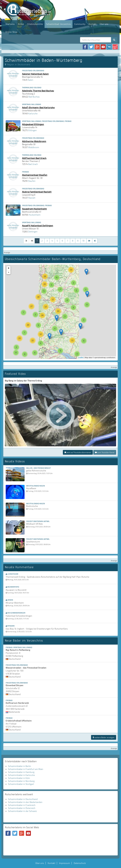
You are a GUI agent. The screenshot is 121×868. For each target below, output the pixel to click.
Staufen (32, 181)
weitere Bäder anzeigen (104, 737)
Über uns (104, 24)
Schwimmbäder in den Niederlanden (25, 802)
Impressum (65, 863)
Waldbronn (34, 147)
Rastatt (32, 198)
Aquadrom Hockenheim (34, 209)
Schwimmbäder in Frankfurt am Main (26, 769)
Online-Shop (11, 32)
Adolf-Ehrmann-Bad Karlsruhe (38, 107)
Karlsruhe (33, 114)
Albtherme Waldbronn (34, 141)
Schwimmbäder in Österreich (22, 808)
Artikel (21, 24)
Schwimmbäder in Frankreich (22, 805)
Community (80, 24)
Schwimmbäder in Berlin (20, 766)
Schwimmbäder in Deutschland (23, 799)
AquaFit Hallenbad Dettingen (38, 225)
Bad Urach (33, 164)
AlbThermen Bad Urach (34, 158)
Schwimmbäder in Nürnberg (21, 781)
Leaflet (81, 358)
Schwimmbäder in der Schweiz (22, 811)
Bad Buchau (34, 97)
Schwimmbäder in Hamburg (21, 772)
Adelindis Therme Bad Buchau (38, 91)
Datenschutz (80, 863)
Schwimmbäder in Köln (19, 778)
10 (83, 241)
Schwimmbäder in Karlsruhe (21, 775)
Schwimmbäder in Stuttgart (21, 784)
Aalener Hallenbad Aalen (35, 74)
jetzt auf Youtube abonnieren (78, 452)
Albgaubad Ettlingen (33, 124)
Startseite (10, 24)
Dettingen (33, 232)
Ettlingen (32, 130)
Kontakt (92, 24)
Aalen (31, 80)
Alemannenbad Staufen (35, 175)
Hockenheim (35, 215)
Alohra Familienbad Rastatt (37, 192)
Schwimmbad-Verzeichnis (59, 24)
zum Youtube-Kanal (105, 452)
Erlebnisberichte (35, 24)
